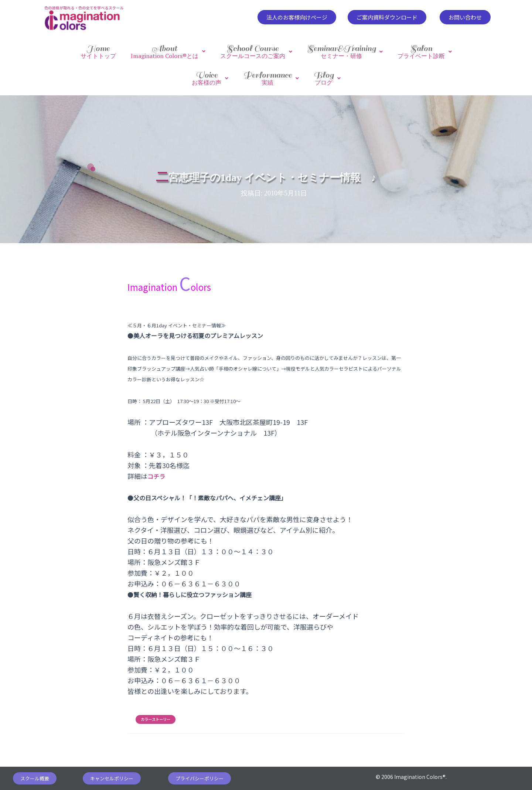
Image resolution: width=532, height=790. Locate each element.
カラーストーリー (156, 712)
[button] (297, 17)
